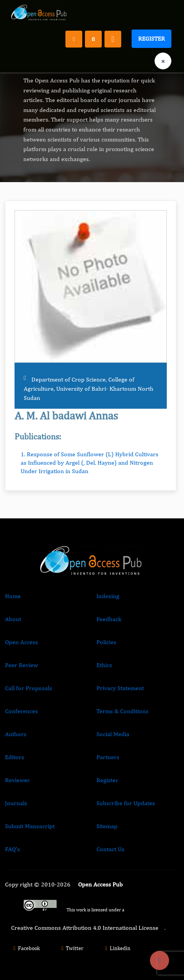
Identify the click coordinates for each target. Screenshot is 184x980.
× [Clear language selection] (163, 61)
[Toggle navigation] (113, 39)
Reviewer (17, 780)
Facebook (25, 948)
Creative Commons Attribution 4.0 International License (85, 928)
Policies (106, 642)
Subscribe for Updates (126, 803)
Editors (15, 757)
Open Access (21, 642)
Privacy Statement (120, 688)
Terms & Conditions (122, 711)
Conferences (21, 711)
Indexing (108, 596)
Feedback (109, 619)
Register (151, 39)
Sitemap (107, 826)
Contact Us (110, 849)
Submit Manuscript (30, 826)
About (13, 619)
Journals (16, 803)
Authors (16, 734)
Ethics (104, 665)
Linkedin (117, 948)
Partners (108, 757)
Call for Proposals (28, 688)
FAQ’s (12, 849)
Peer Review (21, 665)
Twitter (72, 948)
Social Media (113, 734)
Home (13, 596)
